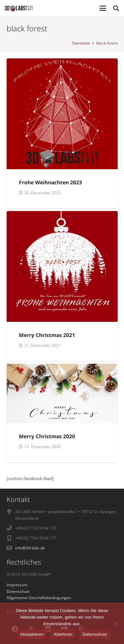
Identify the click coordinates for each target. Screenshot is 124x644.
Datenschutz (95, 634)
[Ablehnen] (116, 623)
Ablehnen (63, 634)
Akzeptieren (32, 634)
